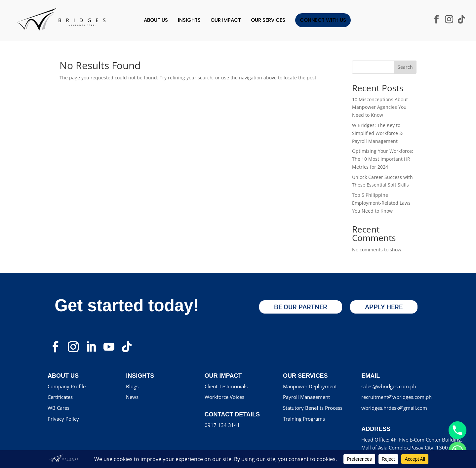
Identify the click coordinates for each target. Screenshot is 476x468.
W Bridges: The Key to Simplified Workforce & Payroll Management (377, 133)
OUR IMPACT (226, 20)
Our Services (268, 20)
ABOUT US (156, 20)
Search (405, 67)
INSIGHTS (189, 20)
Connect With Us (323, 20)
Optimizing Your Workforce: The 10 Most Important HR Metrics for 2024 (383, 159)
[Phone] (457, 430)
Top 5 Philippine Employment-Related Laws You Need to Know (381, 203)
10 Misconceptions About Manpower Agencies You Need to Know (380, 107)
